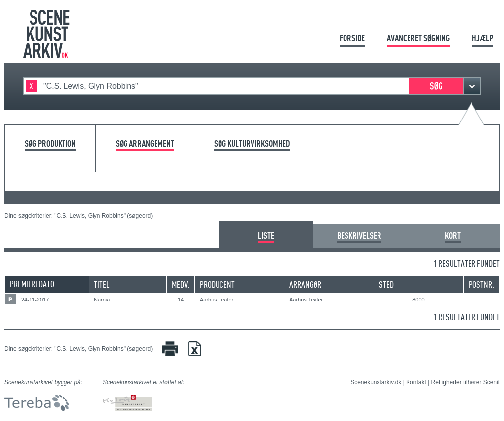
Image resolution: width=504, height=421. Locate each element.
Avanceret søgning (418, 38)
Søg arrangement (145, 144)
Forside (352, 38)
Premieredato (32, 284)
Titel (102, 285)
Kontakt (416, 382)
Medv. (181, 285)
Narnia (102, 300)
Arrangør (305, 285)
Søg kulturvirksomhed (252, 144)
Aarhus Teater (217, 300)
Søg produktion (50, 144)
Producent (217, 285)
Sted (386, 285)
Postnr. (481, 285)
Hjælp (483, 38)
